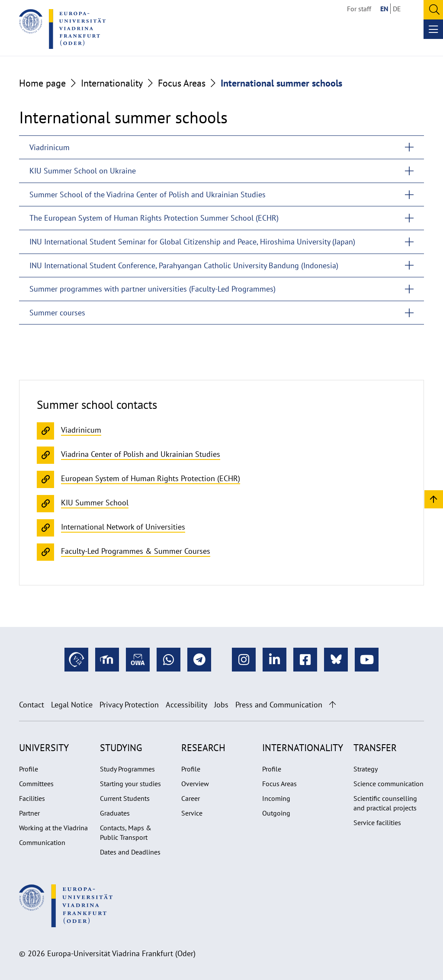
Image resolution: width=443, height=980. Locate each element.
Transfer (375, 748)
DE (397, 9)
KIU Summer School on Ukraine (83, 171)
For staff (359, 9)
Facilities (32, 798)
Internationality (112, 83)
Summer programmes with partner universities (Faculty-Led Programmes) (152, 289)
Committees (36, 784)
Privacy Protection (129, 705)
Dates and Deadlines (130, 852)
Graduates (115, 813)
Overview (195, 784)
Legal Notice (72, 705)
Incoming (276, 798)
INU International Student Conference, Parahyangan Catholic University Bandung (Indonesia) (184, 265)
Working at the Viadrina (53, 828)
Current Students (125, 798)
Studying (121, 748)
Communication (42, 842)
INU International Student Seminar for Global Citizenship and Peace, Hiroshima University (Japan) (192, 242)
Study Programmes (127, 769)
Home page (42, 83)
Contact (32, 705)
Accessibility (186, 705)
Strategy (366, 769)
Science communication (388, 784)
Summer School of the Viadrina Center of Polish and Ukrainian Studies (148, 194)
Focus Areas (182, 83)
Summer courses (57, 313)
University (44, 748)
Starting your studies (130, 784)
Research (203, 748)
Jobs (221, 705)
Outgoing (276, 813)
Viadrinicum (50, 147)
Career (191, 798)
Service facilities (377, 823)
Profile (29, 769)
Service (192, 813)
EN (384, 9)
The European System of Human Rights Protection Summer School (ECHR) (154, 218)
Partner (29, 813)
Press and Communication (279, 705)
